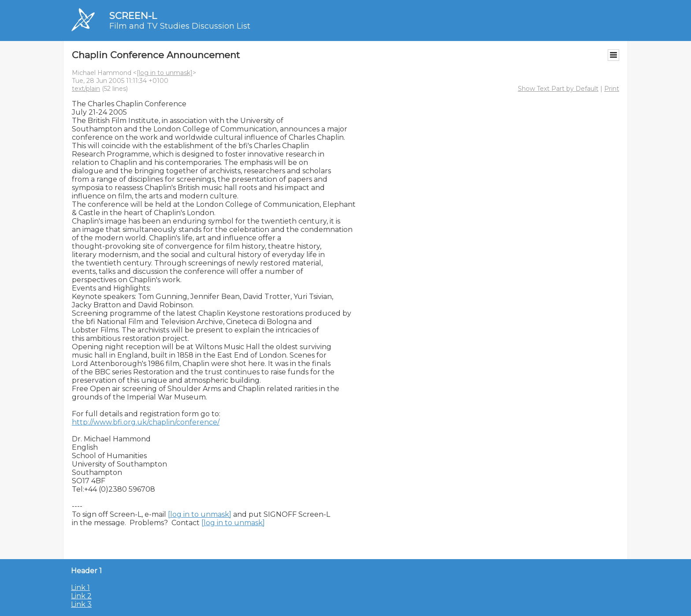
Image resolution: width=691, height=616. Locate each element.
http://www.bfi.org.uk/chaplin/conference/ (146, 422)
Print (612, 89)
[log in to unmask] (165, 73)
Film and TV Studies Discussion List (180, 26)
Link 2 (81, 596)
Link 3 (81, 604)
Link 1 (80, 588)
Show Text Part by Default (558, 89)
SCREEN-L (133, 16)
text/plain (86, 89)
